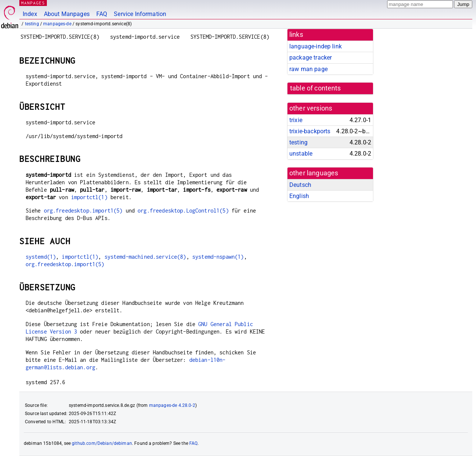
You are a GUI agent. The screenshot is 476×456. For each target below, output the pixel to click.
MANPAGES (33, 3)
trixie (296, 120)
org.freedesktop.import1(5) (83, 211)
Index (30, 14)
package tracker (311, 58)
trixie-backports (310, 131)
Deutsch (300, 185)
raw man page (308, 69)
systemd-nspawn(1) (218, 257)
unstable (301, 154)
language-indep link (316, 46)
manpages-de (57, 24)
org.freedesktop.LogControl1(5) (183, 211)
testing (32, 24)
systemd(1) (41, 257)
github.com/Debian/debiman (102, 443)
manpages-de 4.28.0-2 (172, 405)
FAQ (102, 14)
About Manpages (67, 14)
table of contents (316, 88)
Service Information (140, 14)
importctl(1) (89, 197)
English (299, 196)
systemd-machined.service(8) (145, 257)
